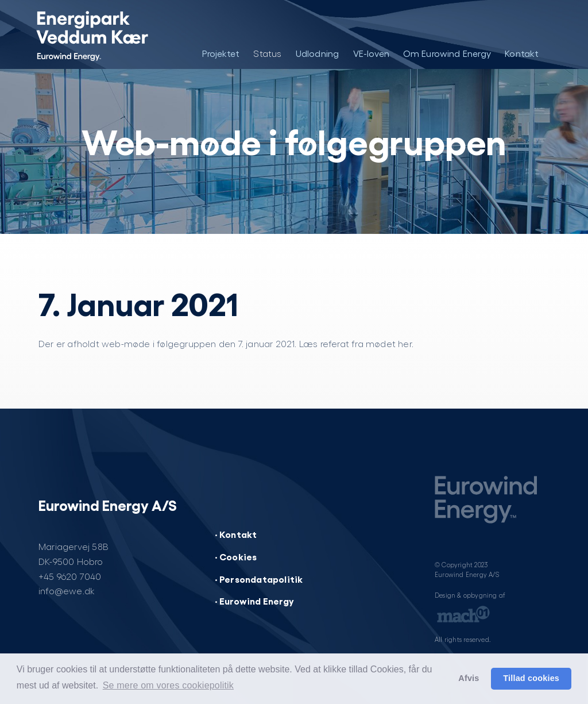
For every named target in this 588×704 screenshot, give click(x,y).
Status (267, 53)
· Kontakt (236, 534)
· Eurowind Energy (254, 601)
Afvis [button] (469, 678)
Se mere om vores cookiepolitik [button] (168, 685)
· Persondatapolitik (259, 579)
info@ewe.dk (67, 590)
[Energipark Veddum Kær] (92, 34)
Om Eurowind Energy (447, 53)
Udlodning (318, 53)
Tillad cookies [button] (531, 678)
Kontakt (522, 53)
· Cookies (236, 556)
